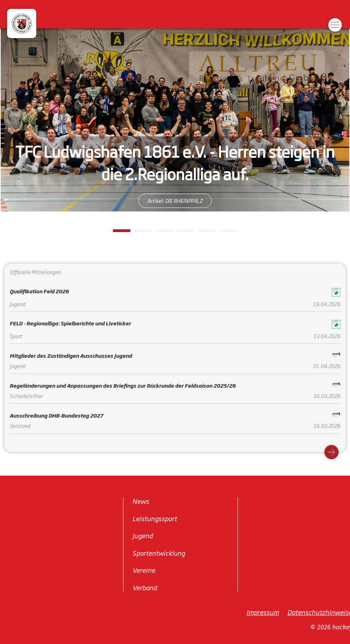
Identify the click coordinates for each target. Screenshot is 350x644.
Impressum (263, 612)
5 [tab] (202, 233)
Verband (145, 587)
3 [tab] (159, 233)
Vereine (144, 570)
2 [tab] (138, 233)
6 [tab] (223, 233)
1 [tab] (116, 233)
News (141, 501)
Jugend (142, 535)
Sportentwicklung (159, 553)
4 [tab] (180, 233)
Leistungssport (155, 518)
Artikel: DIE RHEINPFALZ (175, 201)
